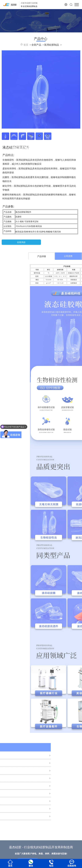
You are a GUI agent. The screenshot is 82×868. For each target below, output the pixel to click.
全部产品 (36, 45)
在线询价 (21, 242)
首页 (26, 45)
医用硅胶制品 (52, 45)
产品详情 (68, 256)
